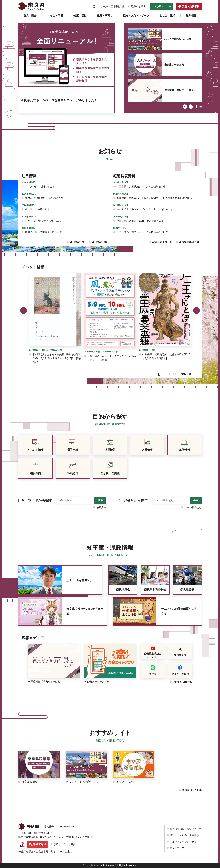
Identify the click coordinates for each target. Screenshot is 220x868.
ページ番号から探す (132, 500)
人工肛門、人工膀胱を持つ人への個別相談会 (141, 187)
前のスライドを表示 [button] (185, 107)
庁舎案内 (67, 852)
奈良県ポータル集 (174, 65)
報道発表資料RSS (189, 242)
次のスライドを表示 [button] (191, 107)
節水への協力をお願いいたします (44, 221)
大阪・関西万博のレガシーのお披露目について (142, 232)
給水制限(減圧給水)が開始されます (44, 198)
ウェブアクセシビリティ (183, 842)
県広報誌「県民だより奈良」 (180, 90)
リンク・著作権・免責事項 (184, 835)
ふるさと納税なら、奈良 (178, 39)
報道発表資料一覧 (162, 242)
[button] (100, 7)
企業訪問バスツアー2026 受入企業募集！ (140, 221)
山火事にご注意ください (39, 209)
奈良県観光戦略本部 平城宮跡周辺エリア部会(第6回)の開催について (155, 198)
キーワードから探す (37, 500)
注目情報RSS (99, 242)
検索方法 (101, 507)
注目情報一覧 (77, 242)
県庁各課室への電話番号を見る (38, 852)
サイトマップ (177, 848)
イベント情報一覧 (181, 374)
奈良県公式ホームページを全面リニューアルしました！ (59, 100)
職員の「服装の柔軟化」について (44, 232)
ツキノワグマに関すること (40, 187)
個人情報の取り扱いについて (186, 829)
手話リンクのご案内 (65, 844)
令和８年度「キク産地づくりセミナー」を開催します (146, 209)
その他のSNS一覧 (182, 682)
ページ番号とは (193, 507)
